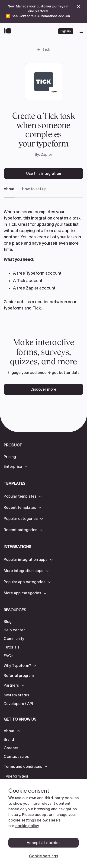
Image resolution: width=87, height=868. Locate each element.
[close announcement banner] (79, 7)
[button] (16, 467)
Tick (46, 49)
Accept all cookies (44, 843)
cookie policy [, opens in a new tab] (27, 826)
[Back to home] (9, 31)
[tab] (9, 192)
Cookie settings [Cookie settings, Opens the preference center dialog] (43, 856)
